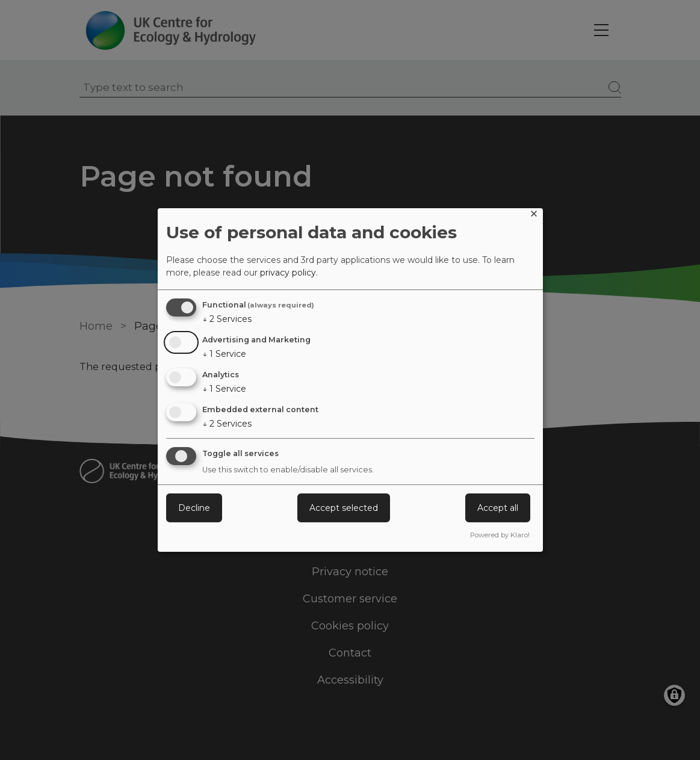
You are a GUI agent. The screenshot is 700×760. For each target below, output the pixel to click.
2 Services (227, 319)
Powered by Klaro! (500, 535)
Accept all (498, 508)
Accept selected (344, 508)
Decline (194, 508)
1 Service (224, 354)
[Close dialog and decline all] (534, 216)
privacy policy (288, 273)
